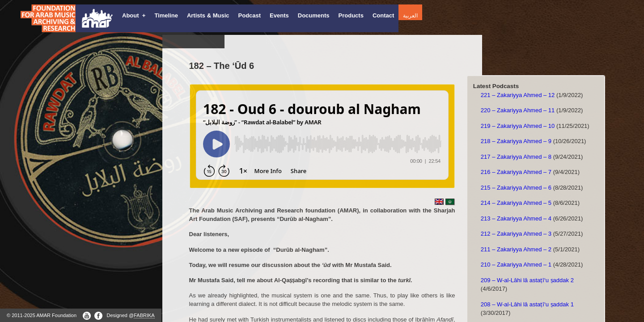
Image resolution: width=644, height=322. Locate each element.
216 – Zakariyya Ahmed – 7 (516, 172)
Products (351, 15)
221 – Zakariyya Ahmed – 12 (518, 95)
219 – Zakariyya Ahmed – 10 (518, 126)
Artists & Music (208, 15)
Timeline (166, 15)
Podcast (250, 15)
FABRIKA (144, 315)
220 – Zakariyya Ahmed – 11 (518, 110)
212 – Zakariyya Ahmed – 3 (516, 234)
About (134, 15)
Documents (314, 15)
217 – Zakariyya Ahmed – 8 (516, 157)
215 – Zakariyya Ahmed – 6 (516, 188)
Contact (383, 15)
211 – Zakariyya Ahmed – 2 (516, 249)
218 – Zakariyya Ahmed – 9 (516, 141)
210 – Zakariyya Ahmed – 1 (516, 265)
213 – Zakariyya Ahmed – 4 (516, 218)
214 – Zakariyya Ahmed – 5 (516, 203)
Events (279, 15)
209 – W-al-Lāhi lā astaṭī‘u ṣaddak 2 (527, 280)
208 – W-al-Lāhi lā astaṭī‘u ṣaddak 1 (527, 304)
